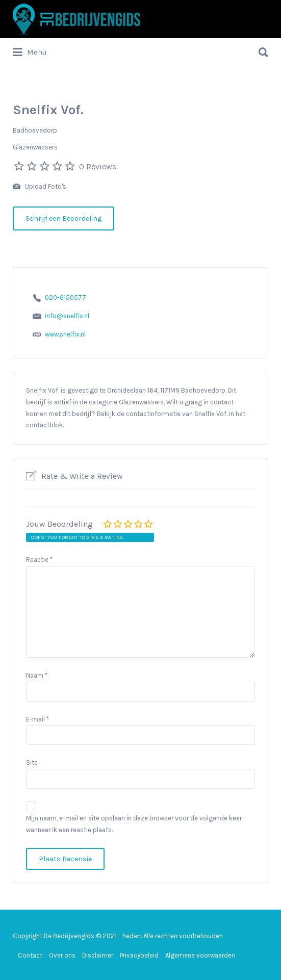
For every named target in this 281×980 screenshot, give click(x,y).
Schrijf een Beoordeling (63, 218)
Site (32, 763)
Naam (37, 675)
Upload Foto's (40, 187)
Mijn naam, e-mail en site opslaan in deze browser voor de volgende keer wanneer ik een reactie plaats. (134, 824)
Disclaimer (98, 955)
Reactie (39, 560)
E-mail (37, 719)
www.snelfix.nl (65, 334)
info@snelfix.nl (67, 316)
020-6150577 (66, 298)
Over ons (62, 955)
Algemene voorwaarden (200, 955)
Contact (30, 955)
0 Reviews (98, 166)
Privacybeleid (139, 955)
